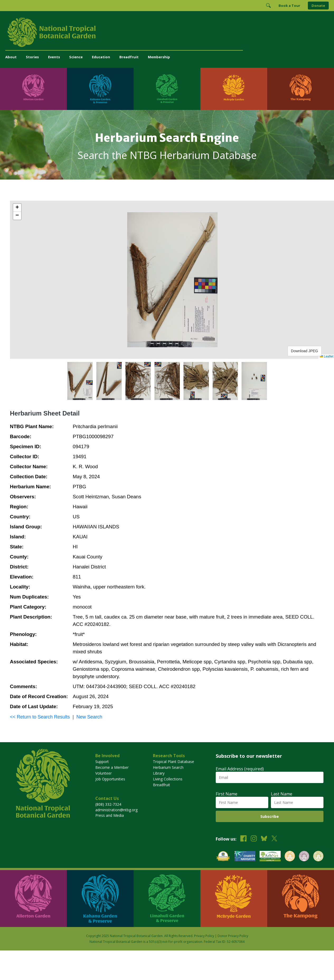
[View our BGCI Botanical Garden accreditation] (290, 857)
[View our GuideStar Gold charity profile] (223, 857)
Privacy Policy (204, 936)
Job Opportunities (110, 779)
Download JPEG (305, 351)
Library (159, 773)
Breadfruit (129, 57)
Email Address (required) (240, 769)
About (11, 57)
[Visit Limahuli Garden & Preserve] (167, 89)
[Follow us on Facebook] (243, 839)
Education (101, 57)
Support (102, 762)
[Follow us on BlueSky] (264, 839)
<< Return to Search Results (40, 717)
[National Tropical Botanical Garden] (167, 32)
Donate (318, 6)
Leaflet (326, 356)
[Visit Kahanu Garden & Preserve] (100, 89)
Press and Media (110, 815)
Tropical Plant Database (173, 762)
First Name (227, 794)
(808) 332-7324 (108, 804)
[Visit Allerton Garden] (33, 89)
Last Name (282, 794)
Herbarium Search (168, 767)
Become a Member (112, 767)
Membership (159, 57)
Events (54, 57)
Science (76, 57)
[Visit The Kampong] (301, 89)
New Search (89, 717)
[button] (17, 208)
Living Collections (168, 779)
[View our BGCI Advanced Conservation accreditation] (318, 857)
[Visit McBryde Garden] (234, 89)
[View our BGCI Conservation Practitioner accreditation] (304, 857)
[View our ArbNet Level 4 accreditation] (270, 857)
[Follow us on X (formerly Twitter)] (274, 839)
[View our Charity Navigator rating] (245, 857)
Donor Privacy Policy (233, 936)
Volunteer (104, 773)
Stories (32, 57)
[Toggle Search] (268, 6)
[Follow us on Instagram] (254, 839)
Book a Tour (289, 6)
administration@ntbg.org (116, 810)
